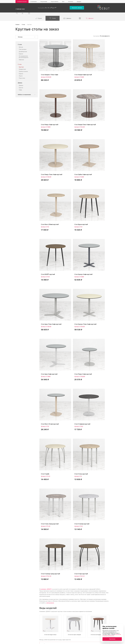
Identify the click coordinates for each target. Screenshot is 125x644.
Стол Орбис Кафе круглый (98, 101)
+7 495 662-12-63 (20, 8)
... (80, 14)
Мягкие (21, 43)
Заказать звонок (80, 7)
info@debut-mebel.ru (84, 600)
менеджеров (50, 379)
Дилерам (81, 632)
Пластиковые (23, 45)
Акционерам (101, 624)
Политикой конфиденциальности (112, 635)
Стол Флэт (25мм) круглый (51, 143)
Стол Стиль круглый (96, 268)
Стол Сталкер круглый (73, 308)
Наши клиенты (55, 2)
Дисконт (91, 14)
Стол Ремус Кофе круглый (74, 226)
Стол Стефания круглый (50, 268)
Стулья (39, 14)
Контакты (71, 2)
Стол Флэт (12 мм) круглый (95, 227)
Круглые (21, 63)
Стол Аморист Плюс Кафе (50, 61)
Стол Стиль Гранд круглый (50, 308)
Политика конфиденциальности (23, 642)
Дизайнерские (23, 48)
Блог (63, 2)
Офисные (21, 56)
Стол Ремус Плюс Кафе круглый (73, 102)
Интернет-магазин (22, 2)
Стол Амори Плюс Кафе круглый (50, 102)
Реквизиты (81, 630)
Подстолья (22, 74)
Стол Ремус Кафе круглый (98, 61)
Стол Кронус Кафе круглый (48, 185)
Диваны (67, 14)
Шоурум (79, 2)
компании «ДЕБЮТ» (46, 365)
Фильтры (20, 33)
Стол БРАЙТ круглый (96, 143)
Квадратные (22, 65)
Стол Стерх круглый (48, 350)
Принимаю (112, 639)
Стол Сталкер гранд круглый (96, 309)
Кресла (21, 84)
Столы (53, 14)
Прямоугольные (23, 67)
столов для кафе (56, 487)
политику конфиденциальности (64, 570)
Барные (21, 50)
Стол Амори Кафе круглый (74, 61)
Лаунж (21, 72)
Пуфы (20, 86)
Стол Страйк (69, 268)
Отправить (81, 570)
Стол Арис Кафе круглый (50, 226)
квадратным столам (90, 533)
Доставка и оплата (84, 627)
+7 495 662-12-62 (20, 7)
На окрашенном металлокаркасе (24, 53)
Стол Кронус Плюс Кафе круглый (98, 185)
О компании (34, 2)
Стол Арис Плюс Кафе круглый (73, 185)
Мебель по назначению (24, 90)
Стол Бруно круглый (72, 143)
